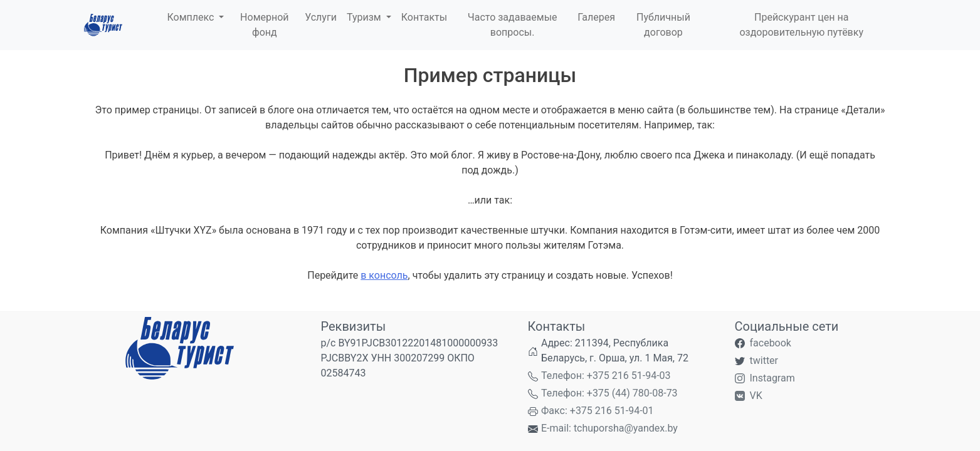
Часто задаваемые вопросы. (513, 25)
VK (756, 396)
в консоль (384, 275)
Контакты (424, 17)
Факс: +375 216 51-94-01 (598, 411)
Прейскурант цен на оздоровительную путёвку (801, 25)
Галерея (596, 17)
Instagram (772, 378)
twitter (764, 360)
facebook (771, 343)
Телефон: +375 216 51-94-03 (606, 376)
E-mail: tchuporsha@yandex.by (609, 428)
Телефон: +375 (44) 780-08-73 (609, 393)
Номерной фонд (264, 25)
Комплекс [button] (192, 17)
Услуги (321, 17)
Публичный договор (663, 25)
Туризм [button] (365, 17)
